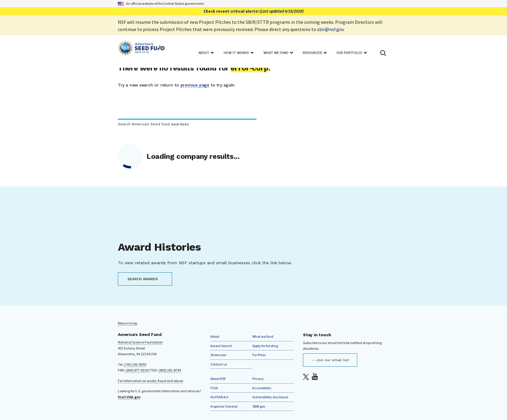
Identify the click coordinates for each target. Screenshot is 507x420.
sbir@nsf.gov (330, 29)
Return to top (128, 323)
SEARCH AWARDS (143, 279)
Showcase (218, 355)
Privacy (258, 379)
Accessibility (262, 388)
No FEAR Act (219, 397)
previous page (195, 85)
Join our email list (332, 360)
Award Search (221, 346)
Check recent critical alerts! (253, 11)
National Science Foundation (140, 342)
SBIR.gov (259, 406)
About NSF (218, 379)
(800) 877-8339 (137, 370)
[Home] (141, 49)
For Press (259, 355)
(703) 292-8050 (135, 364)
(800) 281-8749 (170, 370)
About (215, 336)
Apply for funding (265, 346)
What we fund (263, 336)
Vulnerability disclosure (270, 397)
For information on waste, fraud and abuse (150, 381)
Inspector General (224, 406)
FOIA (214, 388)
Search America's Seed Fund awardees (153, 124)
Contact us (219, 364)
